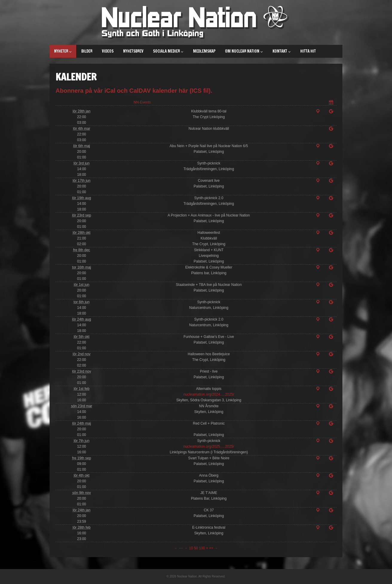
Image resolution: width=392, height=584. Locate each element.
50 (196, 548)
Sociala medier (168, 51)
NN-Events (142, 102)
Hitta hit (308, 51)
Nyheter (63, 51)
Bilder (87, 51)
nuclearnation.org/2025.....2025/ (209, 446)
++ (211, 548)
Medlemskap (204, 51)
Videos (108, 51)
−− (181, 548)
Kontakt (282, 51)
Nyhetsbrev (133, 51)
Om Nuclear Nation (244, 51)
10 (191, 548)
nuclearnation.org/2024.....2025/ (209, 394)
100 (202, 548)
